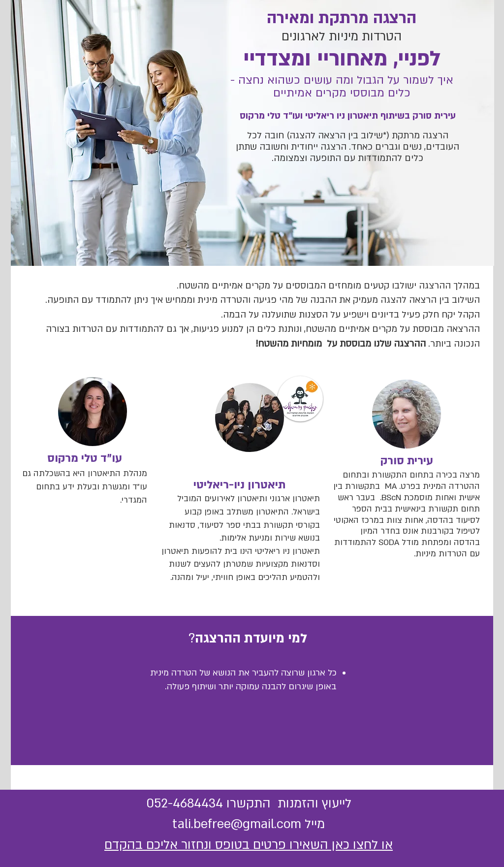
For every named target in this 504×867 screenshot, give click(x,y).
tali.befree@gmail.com (237, 824)
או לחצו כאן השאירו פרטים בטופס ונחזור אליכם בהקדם (249, 845)
